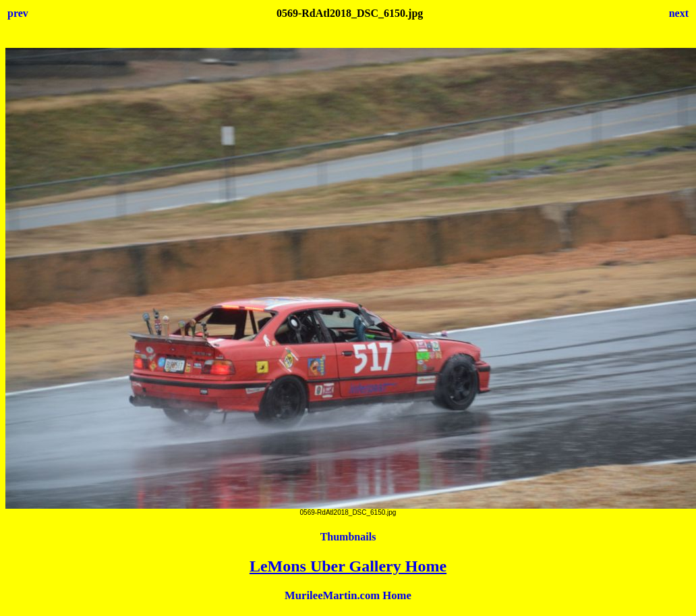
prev (18, 13)
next (679, 13)
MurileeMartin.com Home (348, 595)
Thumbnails (348, 537)
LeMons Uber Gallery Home (348, 566)
